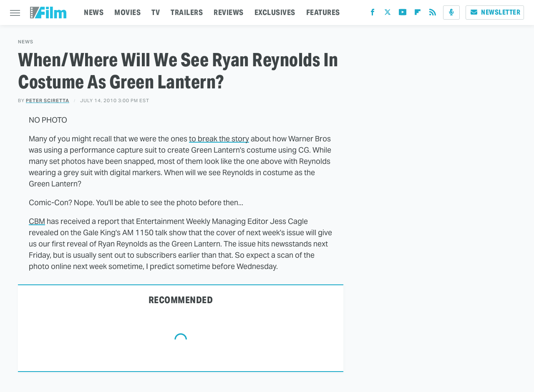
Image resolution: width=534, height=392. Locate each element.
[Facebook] (373, 14)
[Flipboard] (418, 14)
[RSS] (433, 14)
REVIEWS (229, 12)
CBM (37, 221)
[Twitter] (388, 14)
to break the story (219, 139)
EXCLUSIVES (275, 12)
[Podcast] (451, 13)
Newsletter (495, 12)
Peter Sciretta (48, 101)
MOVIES (127, 12)
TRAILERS (187, 12)
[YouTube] (403, 14)
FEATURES (323, 12)
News (26, 42)
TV (156, 12)
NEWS (94, 12)
